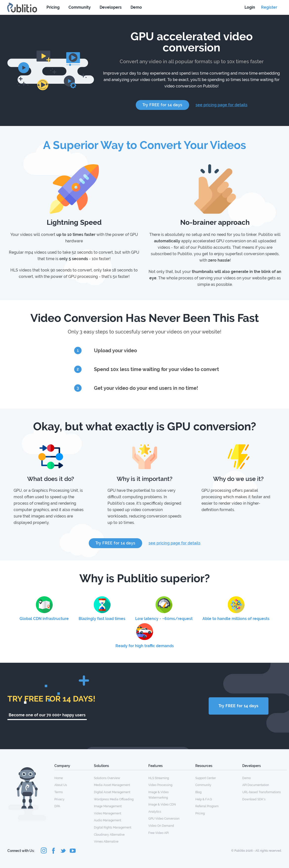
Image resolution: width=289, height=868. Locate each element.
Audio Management (108, 820)
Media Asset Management (112, 785)
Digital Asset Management (112, 792)
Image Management (108, 806)
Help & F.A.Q (204, 799)
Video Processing (160, 785)
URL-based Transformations (262, 792)
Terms (59, 792)
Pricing (53, 7)
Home (59, 778)
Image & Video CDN (162, 805)
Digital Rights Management (113, 827)
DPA (57, 806)
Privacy (59, 799)
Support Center (206, 778)
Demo (136, 7)
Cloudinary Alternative (109, 835)
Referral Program (207, 806)
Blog (198, 792)
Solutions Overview (107, 778)
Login (250, 7)
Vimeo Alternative (106, 842)
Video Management (108, 813)
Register (269, 7)
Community (80, 7)
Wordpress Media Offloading (114, 799)
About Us (61, 785)
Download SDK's (254, 799)
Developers (111, 7)
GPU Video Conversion (164, 819)
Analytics (155, 812)
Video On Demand (161, 826)
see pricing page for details (222, 105)
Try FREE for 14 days (162, 105)
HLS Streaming (159, 778)
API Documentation (256, 785)
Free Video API (158, 833)
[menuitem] (74, 778)
